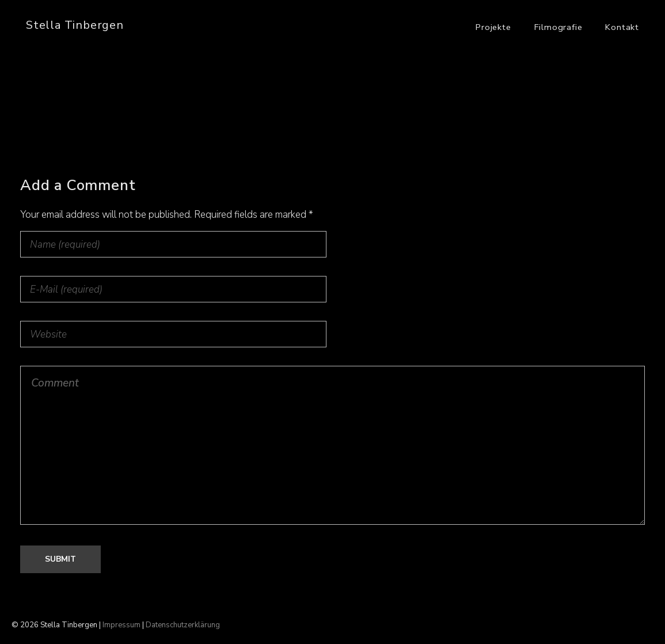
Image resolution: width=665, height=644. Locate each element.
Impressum (121, 625)
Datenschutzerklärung (183, 625)
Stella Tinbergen (75, 25)
